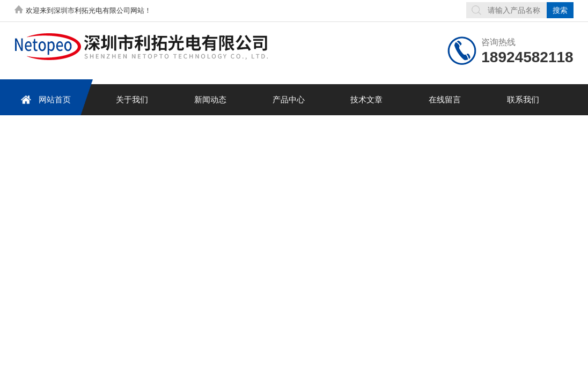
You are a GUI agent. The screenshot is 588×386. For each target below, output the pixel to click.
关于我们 (132, 99)
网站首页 (44, 99)
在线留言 (445, 99)
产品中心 (289, 99)
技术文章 (366, 99)
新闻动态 (210, 99)
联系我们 (523, 99)
